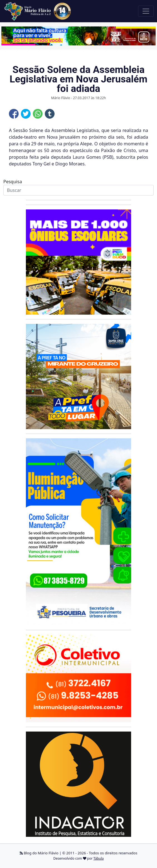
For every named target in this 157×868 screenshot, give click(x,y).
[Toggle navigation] (146, 11)
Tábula (99, 858)
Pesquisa (13, 182)
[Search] (78, 190)
